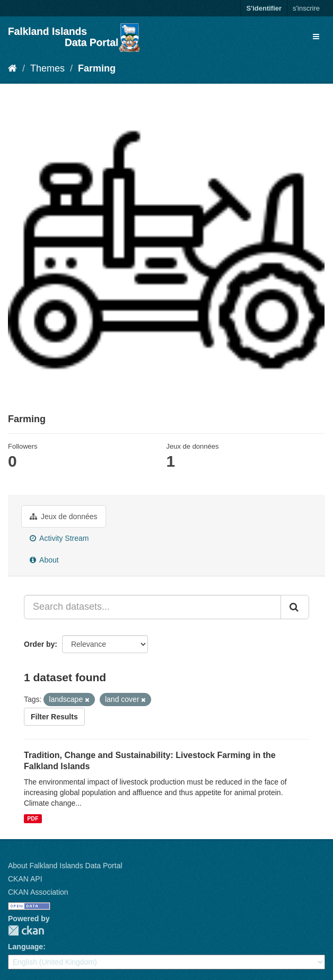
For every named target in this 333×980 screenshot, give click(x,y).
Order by (39, 644)
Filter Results (54, 717)
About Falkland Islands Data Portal (65, 866)
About (44, 560)
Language (25, 947)
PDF (33, 818)
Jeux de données (64, 516)
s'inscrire (306, 8)
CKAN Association (38, 892)
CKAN (26, 930)
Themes (47, 68)
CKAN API (25, 879)
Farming (97, 68)
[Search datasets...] (152, 607)
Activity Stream (59, 538)
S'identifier (264, 8)
